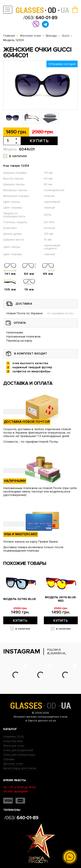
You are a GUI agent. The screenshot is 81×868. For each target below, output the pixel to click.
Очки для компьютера (19, 755)
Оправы (9, 759)
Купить (39, 141)
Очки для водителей (18, 750)
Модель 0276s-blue (20, 599)
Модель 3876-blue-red (61, 599)
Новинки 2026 (14, 737)
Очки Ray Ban (13, 741)
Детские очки (13, 764)
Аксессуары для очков (20, 768)
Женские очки (14, 746)
